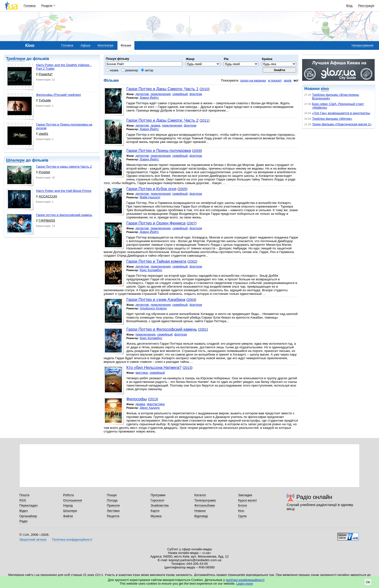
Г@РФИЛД (46, 220)
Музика (156, 516)
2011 (205, 120)
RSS (23, 500)
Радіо (23, 521)
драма (155, 125)
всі (296, 80)
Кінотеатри (106, 45)
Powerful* (44, 74)
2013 (153, 399)
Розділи (47, 6)
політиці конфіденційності (245, 580)
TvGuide (44, 100)
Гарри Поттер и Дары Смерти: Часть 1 (162, 89)
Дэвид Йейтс (149, 98)
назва (112, 70)
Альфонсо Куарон (153, 308)
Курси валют (248, 500)
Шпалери (15, 160)
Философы (137, 399)
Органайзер (28, 516)
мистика (142, 373)
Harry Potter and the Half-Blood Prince (64, 191)
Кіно (241, 511)
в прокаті (275, 80)
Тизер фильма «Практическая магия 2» (342, 124)
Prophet (43, 172)
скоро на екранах (253, 80)
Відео (24, 511)
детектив (142, 94)
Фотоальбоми (205, 505)
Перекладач (28, 505)
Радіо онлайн (314, 497)
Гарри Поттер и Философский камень (162, 329)
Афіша (85, 45)
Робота (68, 495)
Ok (368, 582)
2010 (205, 89)
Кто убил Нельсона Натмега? (154, 368)
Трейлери (16, 59)
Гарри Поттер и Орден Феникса (156, 223)
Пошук (112, 495)
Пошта (24, 495)
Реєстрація (366, 6)
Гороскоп (157, 500)
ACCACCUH (47, 196)
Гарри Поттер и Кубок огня (151, 189)
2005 (182, 189)
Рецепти (113, 516)
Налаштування (363, 45)
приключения (161, 94)
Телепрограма (205, 500)
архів (288, 80)
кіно (325, 89)
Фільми (126, 45)
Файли (68, 516)
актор (147, 70)
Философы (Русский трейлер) (58, 95)
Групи (242, 516)
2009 (197, 151)
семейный (180, 94)
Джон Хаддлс (150, 408)
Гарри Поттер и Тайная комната (156, 261)
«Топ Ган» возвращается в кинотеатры (341, 113)
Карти (155, 511)
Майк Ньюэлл (150, 197)
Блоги (243, 505)
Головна (30, 6)
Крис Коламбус (151, 270)
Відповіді (201, 516)
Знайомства (160, 505)
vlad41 (42, 134)
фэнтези (196, 94)
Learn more (245, 584)
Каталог (200, 495)
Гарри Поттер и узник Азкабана (156, 300)
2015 (187, 368)
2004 (191, 300)
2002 (192, 261)
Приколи (113, 505)
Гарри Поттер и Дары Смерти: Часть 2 (162, 120)
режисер (130, 70)
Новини (200, 511)
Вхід (350, 6)
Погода (112, 500)
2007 (192, 223)
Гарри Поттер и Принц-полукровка (159, 151)
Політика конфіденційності (72, 540)
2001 (203, 329)
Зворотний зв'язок (33, 540)
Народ (68, 505)
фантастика (156, 404)
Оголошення (73, 500)
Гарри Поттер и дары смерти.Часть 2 (64, 167)
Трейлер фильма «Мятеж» (332, 119)
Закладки (245, 495)
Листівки (113, 511)
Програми (158, 495)
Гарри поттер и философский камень (64, 215)
